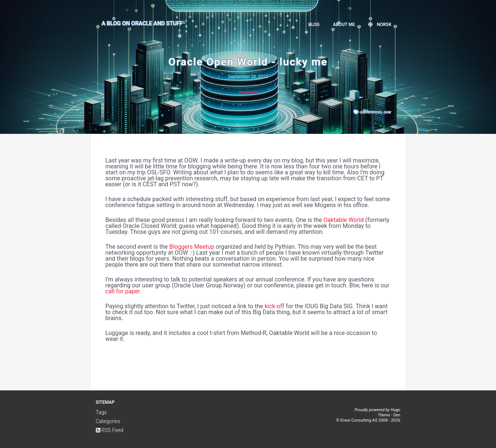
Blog (314, 25)
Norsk (380, 25)
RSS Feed (110, 430)
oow (387, 112)
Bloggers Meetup (192, 247)
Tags (101, 412)
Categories (108, 421)
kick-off (274, 306)
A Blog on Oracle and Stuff (142, 23)
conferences (371, 112)
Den (397, 415)
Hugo (395, 410)
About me (344, 25)
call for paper (123, 291)
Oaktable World (344, 220)
